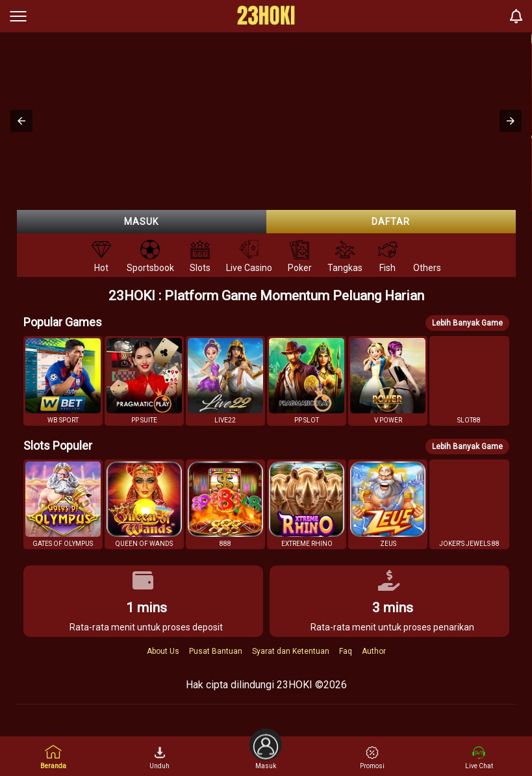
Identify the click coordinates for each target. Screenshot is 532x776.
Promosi (372, 758)
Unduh (159, 758)
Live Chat (479, 758)
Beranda (53, 757)
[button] (21, 121)
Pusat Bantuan (216, 651)
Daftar (391, 222)
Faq (346, 651)
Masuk (141, 222)
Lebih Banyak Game (467, 323)
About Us (163, 651)
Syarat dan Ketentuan (291, 651)
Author (374, 651)
